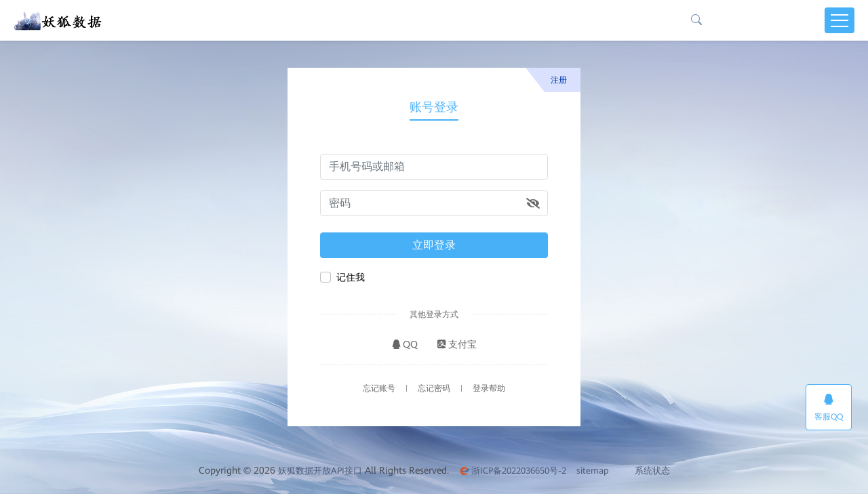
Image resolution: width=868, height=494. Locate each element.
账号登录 (434, 107)
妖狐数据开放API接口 (320, 471)
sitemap (592, 471)
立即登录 (434, 245)
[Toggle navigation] (840, 20)
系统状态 (646, 471)
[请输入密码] (434, 203)
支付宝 (457, 344)
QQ (405, 344)
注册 (559, 80)
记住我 (351, 277)
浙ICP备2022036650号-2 (513, 471)
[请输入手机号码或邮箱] (434, 167)
